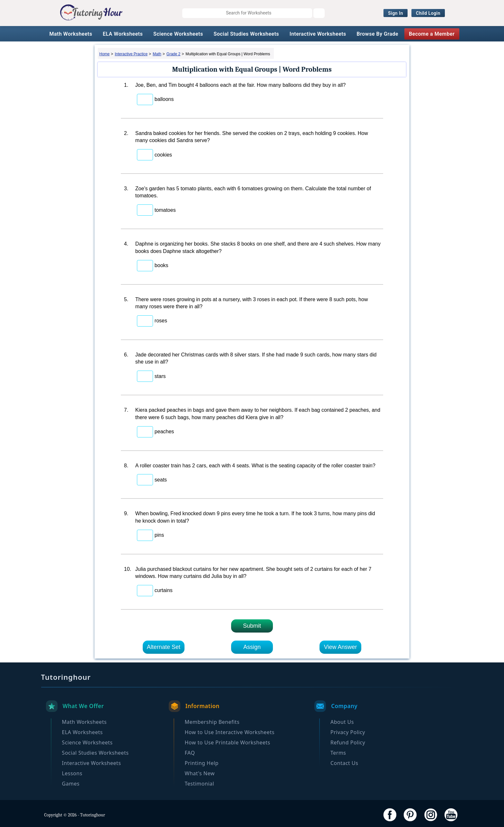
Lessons (72, 773)
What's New (200, 773)
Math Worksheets (71, 34)
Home (104, 54)
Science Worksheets (178, 34)
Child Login (428, 13)
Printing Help (202, 763)
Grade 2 (173, 54)
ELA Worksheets (123, 34)
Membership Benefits (212, 722)
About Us (342, 722)
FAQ (190, 753)
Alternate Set (164, 647)
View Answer (341, 647)
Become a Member (432, 34)
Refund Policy (348, 742)
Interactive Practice (131, 54)
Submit (252, 626)
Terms (338, 753)
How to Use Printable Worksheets (228, 742)
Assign (252, 647)
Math (157, 54)
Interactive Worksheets (318, 34)
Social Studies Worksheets (246, 34)
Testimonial (200, 784)
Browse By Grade (378, 34)
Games (71, 784)
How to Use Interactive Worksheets (230, 732)
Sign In (396, 13)
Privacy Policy (348, 732)
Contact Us (344, 763)
